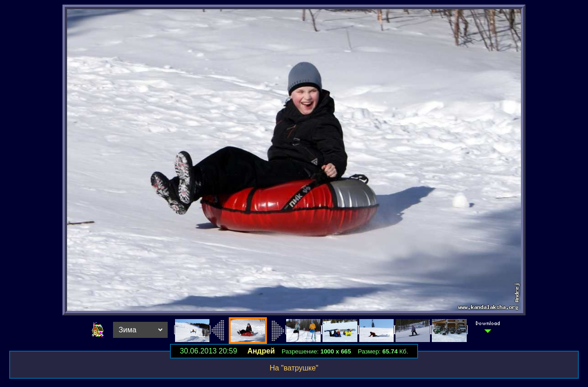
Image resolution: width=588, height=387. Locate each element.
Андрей (261, 351)
